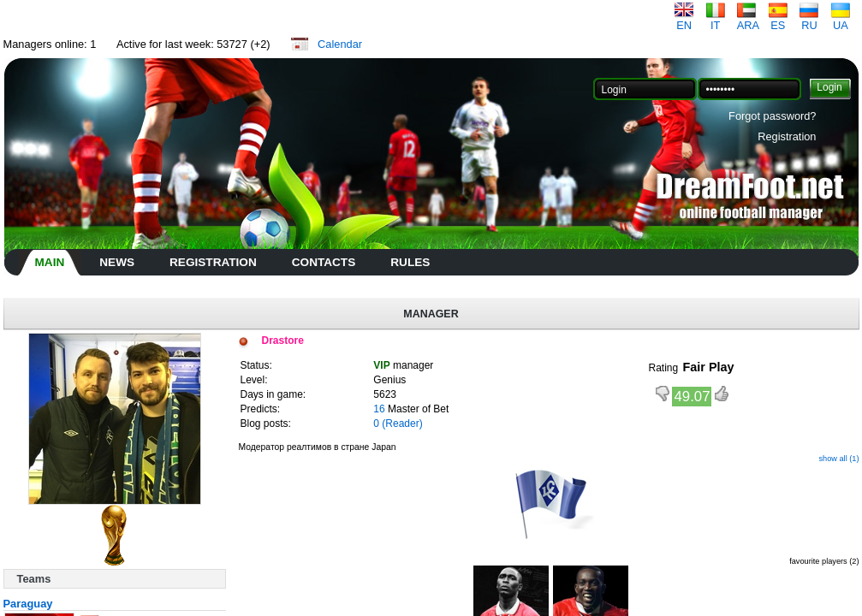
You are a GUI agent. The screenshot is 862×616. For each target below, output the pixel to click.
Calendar (340, 44)
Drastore (283, 341)
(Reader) (402, 423)
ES (778, 20)
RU (809, 20)
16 (379, 409)
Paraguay (28, 604)
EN (684, 20)
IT (716, 20)
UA (841, 20)
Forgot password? (772, 116)
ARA (748, 20)
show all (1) (838, 459)
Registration (787, 136)
